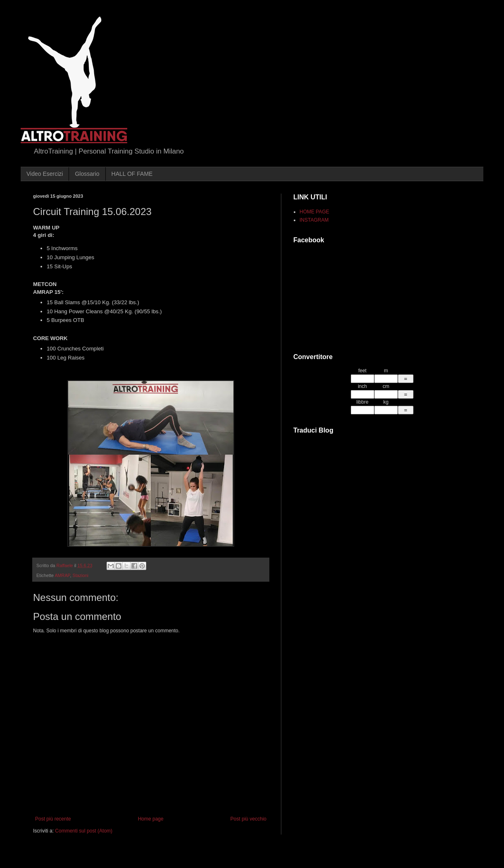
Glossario (87, 174)
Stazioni (80, 575)
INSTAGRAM (314, 220)
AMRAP (62, 575)
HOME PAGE (314, 212)
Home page (151, 819)
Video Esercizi (45, 174)
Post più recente (53, 819)
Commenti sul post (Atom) (84, 831)
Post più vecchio (248, 819)
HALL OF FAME (132, 174)
